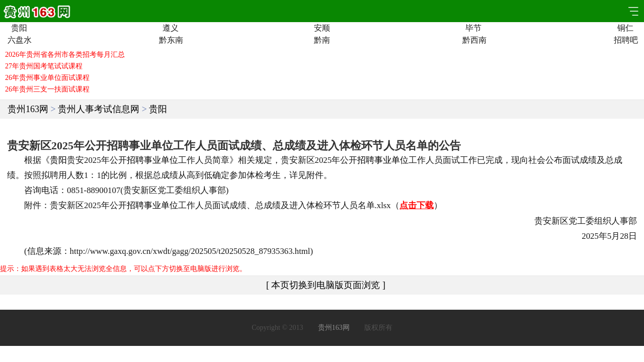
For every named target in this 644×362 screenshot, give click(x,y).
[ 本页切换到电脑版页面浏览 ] (326, 285)
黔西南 (474, 40)
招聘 (135, 160)
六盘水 (19, 40)
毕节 (473, 28)
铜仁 (625, 28)
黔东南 (170, 40)
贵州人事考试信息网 (99, 109)
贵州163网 (28, 109)
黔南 (322, 40)
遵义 (171, 28)
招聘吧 (625, 40)
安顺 (322, 28)
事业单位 (161, 160)
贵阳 (19, 28)
